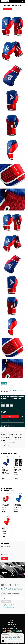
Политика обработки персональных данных (13, 629)
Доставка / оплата (13, 623)
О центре (12, 621)
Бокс (10, 390)
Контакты (12, 619)
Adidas (10, 388)
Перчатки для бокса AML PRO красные (6, 506)
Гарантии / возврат (13, 625)
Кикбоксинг (15, 390)
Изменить (12, 427)
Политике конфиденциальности (12, 639)
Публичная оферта (13, 627)
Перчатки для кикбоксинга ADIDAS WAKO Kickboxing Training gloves (6, 471)
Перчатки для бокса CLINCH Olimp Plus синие (18, 506)
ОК (3, 641)
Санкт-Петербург (5, 1)
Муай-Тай (21, 390)
